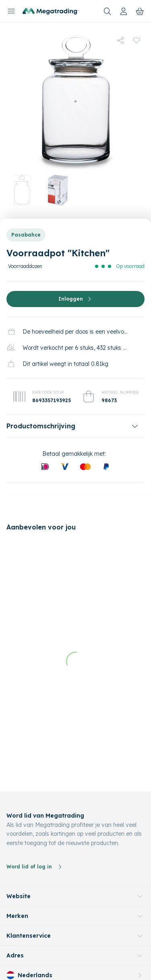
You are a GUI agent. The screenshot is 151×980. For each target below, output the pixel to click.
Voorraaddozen (25, 266)
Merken (17, 866)
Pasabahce (26, 235)
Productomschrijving (41, 426)
